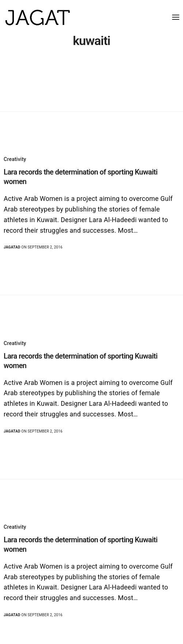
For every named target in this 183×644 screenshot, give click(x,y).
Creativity (15, 159)
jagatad (12, 247)
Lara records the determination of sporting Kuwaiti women (81, 177)
